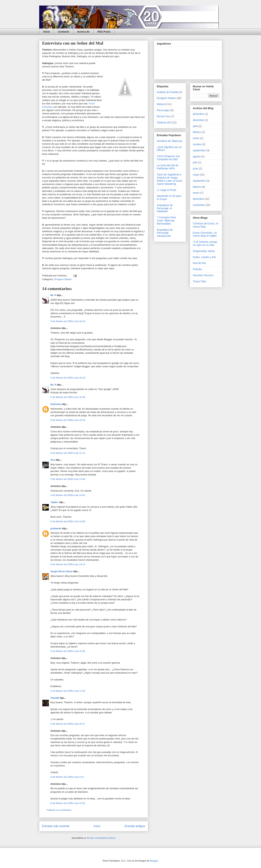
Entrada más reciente (56, 826)
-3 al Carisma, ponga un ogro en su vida (205, 243)
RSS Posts (104, 32)
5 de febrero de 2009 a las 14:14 (68, 564)
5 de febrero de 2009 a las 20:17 (68, 724)
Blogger (154, 861)
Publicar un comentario (59, 810)
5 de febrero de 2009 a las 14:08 (68, 521)
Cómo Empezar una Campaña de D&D (168, 158)
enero (196, 138)
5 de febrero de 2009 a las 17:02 (68, 691)
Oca (53, 460)
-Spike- (54, 502)
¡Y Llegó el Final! (167, 190)
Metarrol (162, 104)
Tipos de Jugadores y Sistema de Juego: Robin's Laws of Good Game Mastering (170, 179)
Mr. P (53, 295)
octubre (197, 144)
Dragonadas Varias (204, 251)
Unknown (56, 404)
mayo (196, 175)
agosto (197, 157)
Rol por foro (164, 116)
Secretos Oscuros (203, 275)
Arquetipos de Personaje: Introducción (165, 233)
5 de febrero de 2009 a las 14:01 (68, 495)
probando (56, 528)
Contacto (64, 32)
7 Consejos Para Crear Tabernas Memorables (166, 221)
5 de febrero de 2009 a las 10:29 (68, 397)
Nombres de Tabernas (170, 141)
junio (196, 169)
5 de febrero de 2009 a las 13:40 (68, 479)
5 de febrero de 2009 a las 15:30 (68, 651)
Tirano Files (200, 281)
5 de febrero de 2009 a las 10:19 (68, 378)
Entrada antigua (135, 826)
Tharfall (55, 698)
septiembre (199, 150)
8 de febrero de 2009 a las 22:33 (68, 803)
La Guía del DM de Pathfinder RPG (168, 167)
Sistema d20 (164, 122)
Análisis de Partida (168, 92)
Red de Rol (199, 263)
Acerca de (83, 32)
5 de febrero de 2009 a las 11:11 (68, 453)
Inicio (47, 32)
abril (195, 126)
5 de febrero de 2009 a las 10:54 (68, 420)
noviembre (199, 205)
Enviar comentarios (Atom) (101, 838)
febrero (197, 132)
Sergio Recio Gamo (62, 571)
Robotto (197, 269)
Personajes (163, 110)
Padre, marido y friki (204, 257)
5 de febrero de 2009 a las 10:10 (68, 321)
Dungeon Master (63, 279)
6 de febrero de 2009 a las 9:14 (67, 777)
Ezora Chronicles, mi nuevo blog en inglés (205, 234)
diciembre (199, 114)
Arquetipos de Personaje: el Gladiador (165, 208)
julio (195, 162)
